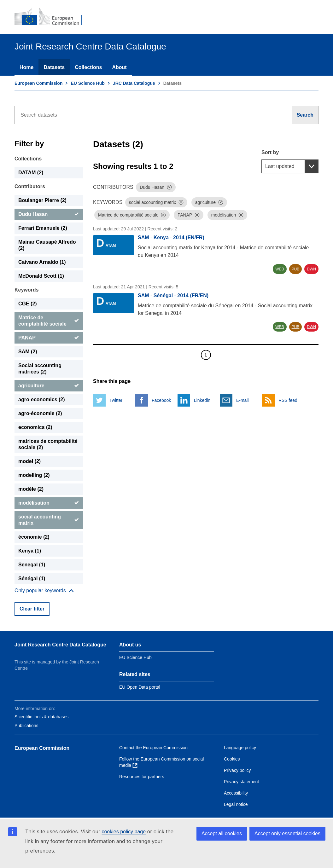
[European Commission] (53, 17)
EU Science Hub (88, 83)
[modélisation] (49, 503)
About (119, 67)
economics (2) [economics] (35, 427)
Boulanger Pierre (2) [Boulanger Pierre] (42, 200)
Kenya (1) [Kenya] (30, 551)
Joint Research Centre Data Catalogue (60, 645)
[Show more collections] (44, 591)
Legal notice (236, 804)
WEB (280, 269)
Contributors (30, 186)
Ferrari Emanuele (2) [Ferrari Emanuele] (43, 228)
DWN (311, 269)
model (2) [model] (29, 461)
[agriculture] (49, 386)
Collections (88, 67)
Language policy (240, 748)
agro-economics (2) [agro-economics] (42, 399)
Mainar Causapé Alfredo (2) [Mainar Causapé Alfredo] (47, 245)
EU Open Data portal (140, 687)
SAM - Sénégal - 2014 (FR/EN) (173, 295)
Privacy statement (241, 782)
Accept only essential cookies (287, 833)
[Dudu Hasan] (49, 214)
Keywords (26, 290)
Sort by (270, 152)
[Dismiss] (169, 187)
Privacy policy (237, 770)
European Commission (38, 83)
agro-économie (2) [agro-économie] (40, 413)
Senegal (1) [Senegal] (32, 565)
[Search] (305, 115)
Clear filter (32, 609)
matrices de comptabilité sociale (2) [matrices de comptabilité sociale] (48, 444)
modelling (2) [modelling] (34, 475)
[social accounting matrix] (49, 520)
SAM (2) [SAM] (28, 352)
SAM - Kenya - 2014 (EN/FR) (171, 237)
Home (26, 67)
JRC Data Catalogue (134, 83)
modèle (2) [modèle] (31, 489)
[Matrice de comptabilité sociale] (49, 321)
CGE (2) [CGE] (28, 304)
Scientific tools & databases (41, 717)
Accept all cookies (222, 833)
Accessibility (236, 793)
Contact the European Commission (153, 748)
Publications (26, 726)
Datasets (54, 67)
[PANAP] (49, 338)
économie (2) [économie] (34, 537)
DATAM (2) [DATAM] (31, 173)
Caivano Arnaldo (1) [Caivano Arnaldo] (42, 262)
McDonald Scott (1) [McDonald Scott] (41, 276)
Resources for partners (142, 777)
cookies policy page (124, 832)
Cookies (232, 759)
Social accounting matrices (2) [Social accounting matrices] (40, 369)
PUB (296, 269)
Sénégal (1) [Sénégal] (32, 579)
